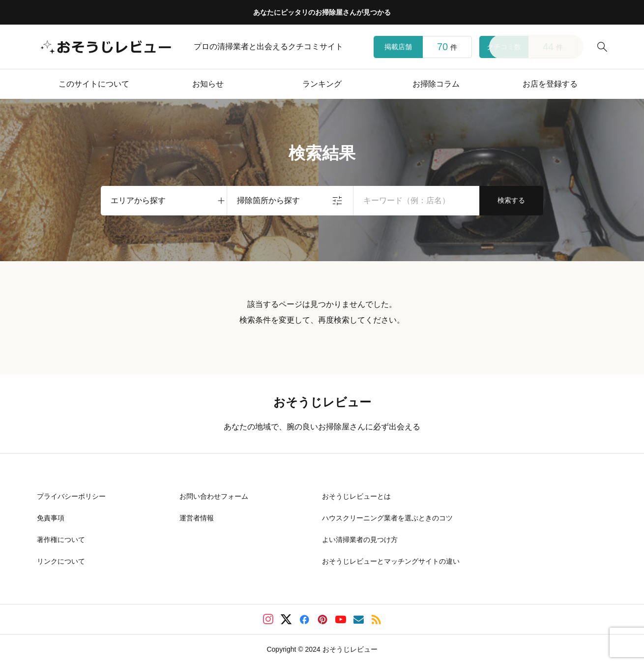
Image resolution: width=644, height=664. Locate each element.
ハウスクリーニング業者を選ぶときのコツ (387, 518)
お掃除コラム (436, 84)
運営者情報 (197, 518)
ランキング (322, 84)
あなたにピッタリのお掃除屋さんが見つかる (322, 12)
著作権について (61, 540)
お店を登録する (550, 84)
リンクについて (61, 561)
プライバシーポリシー (71, 496)
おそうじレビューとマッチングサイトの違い (391, 561)
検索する (511, 200)
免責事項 (51, 518)
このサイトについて (94, 84)
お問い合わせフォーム (214, 496)
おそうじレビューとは (356, 496)
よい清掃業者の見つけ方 (360, 540)
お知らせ (208, 84)
